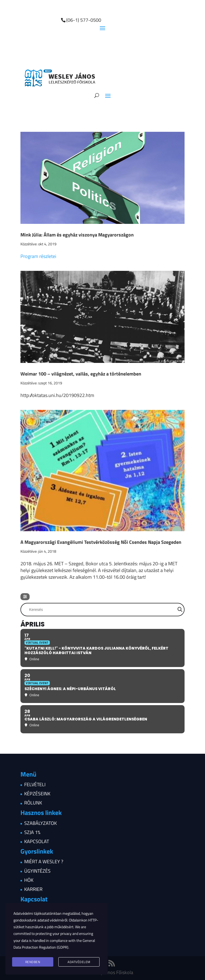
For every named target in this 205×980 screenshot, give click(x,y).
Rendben (33, 962)
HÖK (29, 880)
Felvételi (35, 784)
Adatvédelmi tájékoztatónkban (38, 913)
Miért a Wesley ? (44, 861)
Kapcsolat (37, 841)
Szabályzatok (40, 823)
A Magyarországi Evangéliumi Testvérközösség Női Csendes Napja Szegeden (101, 542)
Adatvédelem (79, 962)
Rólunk (33, 803)
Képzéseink (37, 794)
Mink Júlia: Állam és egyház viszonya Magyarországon (77, 235)
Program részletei (38, 256)
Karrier (33, 889)
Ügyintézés (37, 871)
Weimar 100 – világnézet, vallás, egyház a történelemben (81, 374)
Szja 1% (32, 832)
